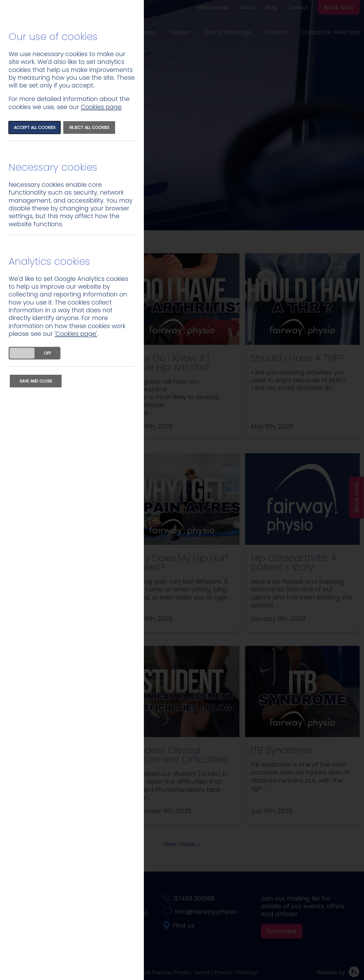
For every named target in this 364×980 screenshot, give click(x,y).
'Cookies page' (76, 334)
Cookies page (101, 107)
